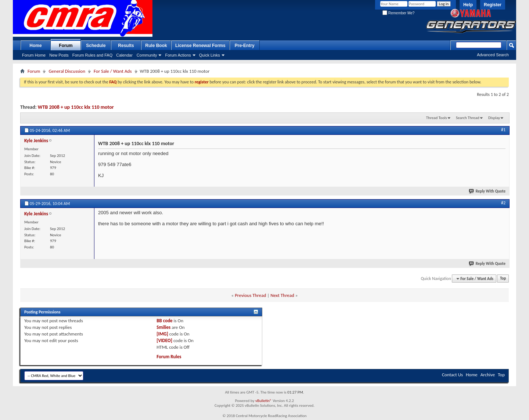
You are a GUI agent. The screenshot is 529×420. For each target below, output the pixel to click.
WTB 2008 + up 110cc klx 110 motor (76, 107)
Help (468, 5)
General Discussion (67, 71)
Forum (66, 46)
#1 (503, 130)
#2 (503, 203)
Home (35, 46)
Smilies (163, 327)
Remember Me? (398, 13)
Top (503, 279)
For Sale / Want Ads (113, 71)
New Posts (59, 55)
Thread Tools (437, 118)
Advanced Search (493, 55)
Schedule (96, 46)
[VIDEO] (164, 340)
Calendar (124, 55)
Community (147, 55)
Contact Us (452, 375)
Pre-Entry (245, 46)
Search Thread (468, 118)
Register (493, 5)
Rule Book (156, 46)
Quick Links (210, 55)
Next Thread (282, 295)
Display (494, 118)
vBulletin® (264, 401)
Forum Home (34, 55)
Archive (488, 375)
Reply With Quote (487, 191)
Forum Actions (178, 55)
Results (126, 46)
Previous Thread (250, 295)
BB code (164, 321)
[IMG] (162, 334)
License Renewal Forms (200, 46)
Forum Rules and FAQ (92, 55)
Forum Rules (169, 357)
